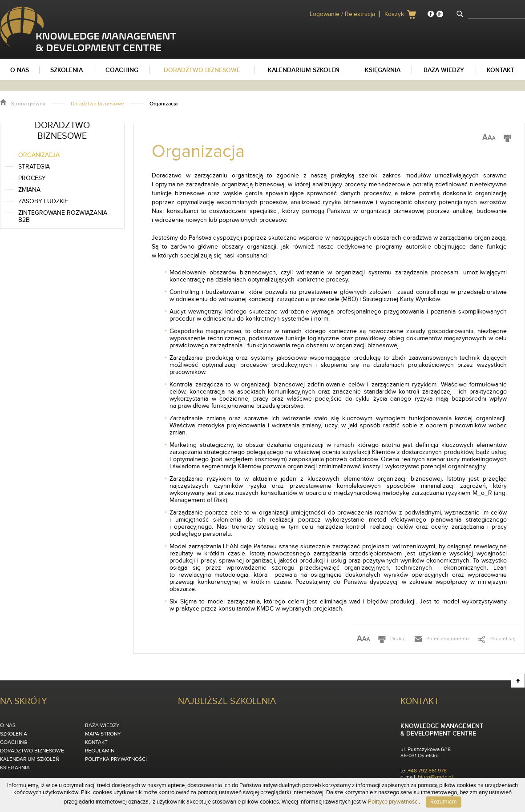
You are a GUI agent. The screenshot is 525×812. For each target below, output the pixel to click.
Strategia (34, 167)
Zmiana (29, 190)
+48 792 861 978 (427, 771)
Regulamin (100, 751)
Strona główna (28, 104)
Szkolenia (14, 734)
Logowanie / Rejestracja (342, 14)
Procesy (32, 178)
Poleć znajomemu (448, 639)
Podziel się (503, 639)
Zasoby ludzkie (43, 201)
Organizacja (39, 155)
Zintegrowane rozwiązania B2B (63, 217)
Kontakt (96, 742)
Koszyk (394, 14)
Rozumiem (444, 802)
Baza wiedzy (102, 725)
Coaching (14, 742)
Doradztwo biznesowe (97, 104)
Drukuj (398, 639)
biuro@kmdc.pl (435, 777)
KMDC (8, 10)
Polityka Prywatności (116, 759)
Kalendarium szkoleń (30, 759)
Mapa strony (103, 734)
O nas (8, 725)
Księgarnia (15, 768)
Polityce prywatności (393, 802)
